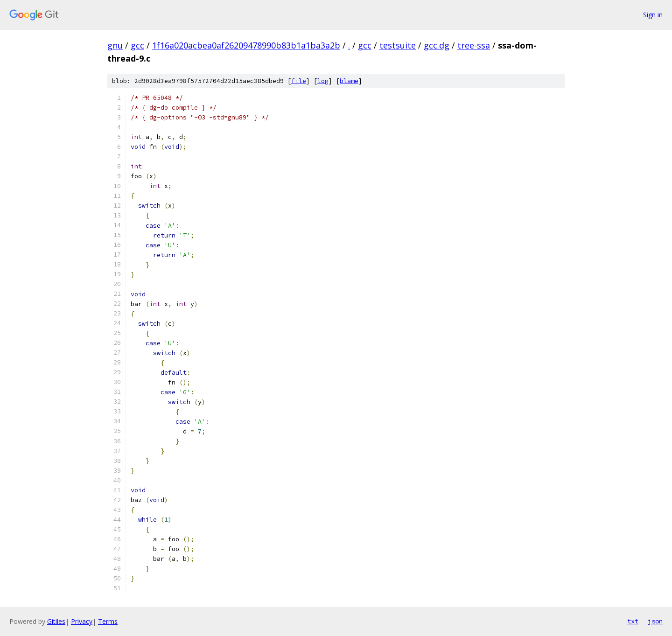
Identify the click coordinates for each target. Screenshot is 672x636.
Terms (108, 621)
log (323, 81)
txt (633, 621)
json (655, 621)
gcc (137, 45)
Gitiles (56, 621)
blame (349, 81)
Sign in (653, 15)
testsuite (398, 45)
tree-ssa (474, 45)
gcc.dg (437, 45)
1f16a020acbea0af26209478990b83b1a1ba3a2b (246, 45)
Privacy (82, 621)
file (299, 81)
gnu (115, 45)
